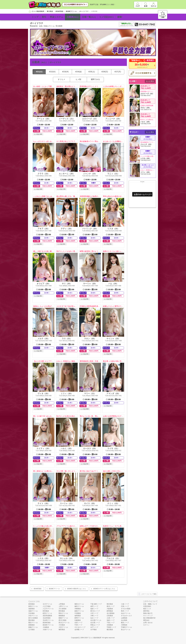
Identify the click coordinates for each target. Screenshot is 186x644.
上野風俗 (62, 604)
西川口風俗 (63, 620)
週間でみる (95, 79)
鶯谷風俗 (32, 620)
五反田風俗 (47, 618)
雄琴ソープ (94, 606)
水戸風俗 (94, 630)
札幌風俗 (78, 620)
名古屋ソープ (95, 623)
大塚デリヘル (47, 630)
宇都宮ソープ (111, 627)
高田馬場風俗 (47, 616)
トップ (35, 17)
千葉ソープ (111, 623)
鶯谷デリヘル (33, 623)
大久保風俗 (63, 609)
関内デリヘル (63, 613)
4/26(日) (105, 72)
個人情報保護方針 (149, 618)
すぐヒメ (61, 79)
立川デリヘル (47, 604)
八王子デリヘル (48, 609)
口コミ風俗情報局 (95, 638)
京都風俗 (110, 625)
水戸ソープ (94, 627)
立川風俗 (32, 630)
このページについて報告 (147, 594)
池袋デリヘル (33, 611)
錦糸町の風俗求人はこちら (77, 589)
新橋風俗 (32, 625)
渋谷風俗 (32, 613)
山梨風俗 (124, 618)
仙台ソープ (94, 618)
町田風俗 (46, 611)
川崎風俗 (124, 625)
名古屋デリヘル (96, 620)
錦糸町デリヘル (54, 589)
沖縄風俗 (78, 609)
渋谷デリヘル (33, 616)
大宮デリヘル (63, 627)
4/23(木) (65, 72)
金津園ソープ (79, 630)
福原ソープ (94, 609)
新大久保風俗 (33, 618)
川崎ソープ (94, 616)
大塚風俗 (46, 627)
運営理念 (146, 611)
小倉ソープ (125, 604)
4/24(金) (78, 72)
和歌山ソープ (95, 625)
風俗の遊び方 (148, 613)
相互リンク (147, 609)
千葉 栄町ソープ (96, 604)
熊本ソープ (125, 611)
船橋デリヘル (63, 618)
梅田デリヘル (79, 606)
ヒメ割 (78, 79)
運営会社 (146, 620)
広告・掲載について (150, 604)
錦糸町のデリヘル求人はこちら (104, 589)
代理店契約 (147, 606)
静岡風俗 (110, 611)
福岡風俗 (78, 616)
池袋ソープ (111, 620)
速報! (120, 17)
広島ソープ (125, 606)
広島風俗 (110, 616)
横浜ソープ (125, 623)
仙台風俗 (124, 620)
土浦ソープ (111, 618)
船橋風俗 (62, 616)
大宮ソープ (94, 613)
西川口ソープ (95, 611)
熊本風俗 (110, 604)
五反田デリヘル (48, 620)
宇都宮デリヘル (126, 627)
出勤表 (73, 17)
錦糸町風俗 (38, 589)
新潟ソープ (111, 606)
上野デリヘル (63, 606)
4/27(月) (118, 72)
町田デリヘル (47, 613)
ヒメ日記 (106, 17)
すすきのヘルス (126, 616)
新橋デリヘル (33, 627)
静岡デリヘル (79, 618)
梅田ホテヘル (79, 604)
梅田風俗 (62, 630)
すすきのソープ (80, 627)
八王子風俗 (47, 606)
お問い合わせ (148, 623)
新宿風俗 (32, 604)
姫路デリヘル (79, 611)
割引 (44, 17)
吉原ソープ (78, 623)
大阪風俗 (110, 609)
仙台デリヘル (126, 613)
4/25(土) (92, 72)
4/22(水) (52, 72)
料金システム (57, 17)
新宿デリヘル (33, 606)
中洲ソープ (78, 625)
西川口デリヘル (64, 623)
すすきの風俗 (126, 609)
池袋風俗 (32, 609)
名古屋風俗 (111, 613)
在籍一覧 (89, 17)
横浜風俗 (110, 630)
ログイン (146, 625)
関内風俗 (62, 611)
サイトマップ (148, 616)
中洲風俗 (78, 613)
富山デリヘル (126, 630)
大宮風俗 (62, 625)
